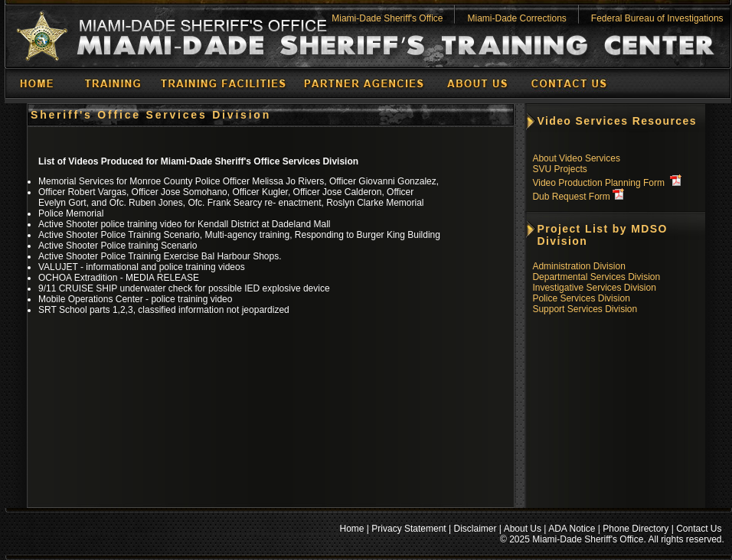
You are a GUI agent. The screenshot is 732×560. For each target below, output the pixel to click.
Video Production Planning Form (598, 183)
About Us (523, 529)
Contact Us (699, 529)
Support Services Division (585, 309)
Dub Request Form (571, 197)
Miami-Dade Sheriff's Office (387, 18)
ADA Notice (572, 529)
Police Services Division (581, 298)
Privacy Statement (408, 529)
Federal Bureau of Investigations (657, 18)
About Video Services (576, 158)
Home (352, 529)
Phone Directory (636, 529)
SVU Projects (559, 169)
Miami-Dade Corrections (516, 18)
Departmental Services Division (596, 277)
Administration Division (578, 266)
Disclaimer (475, 529)
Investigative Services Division (594, 288)
